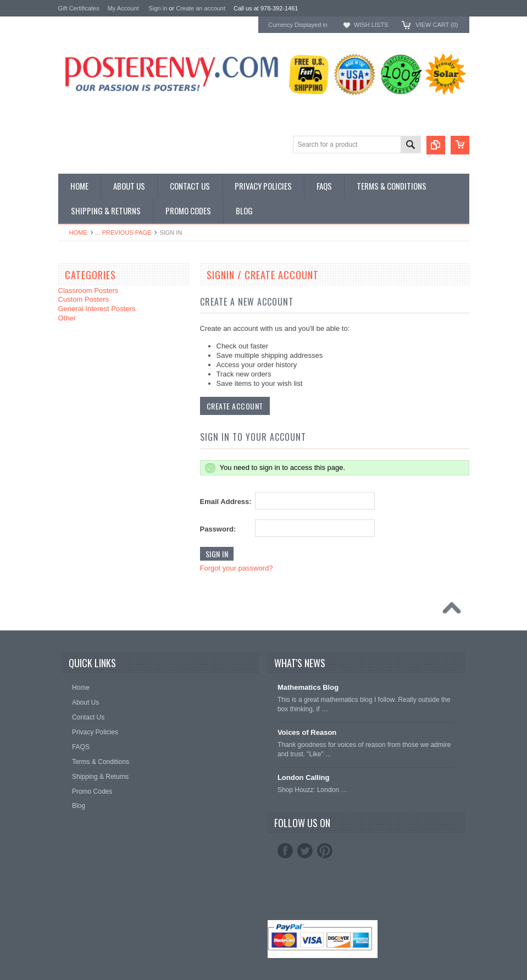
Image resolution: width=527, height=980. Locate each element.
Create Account (235, 406)
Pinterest (325, 851)
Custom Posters (84, 299)
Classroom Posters (88, 290)
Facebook (285, 851)
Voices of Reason (307, 732)
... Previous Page (124, 232)
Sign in (158, 8)
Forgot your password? (237, 568)
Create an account (201, 8)
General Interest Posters (97, 309)
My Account (123, 8)
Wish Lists (371, 25)
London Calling (304, 777)
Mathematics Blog (308, 687)
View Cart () (437, 25)
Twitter (305, 851)
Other (67, 318)
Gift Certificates (79, 8)
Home (78, 232)
